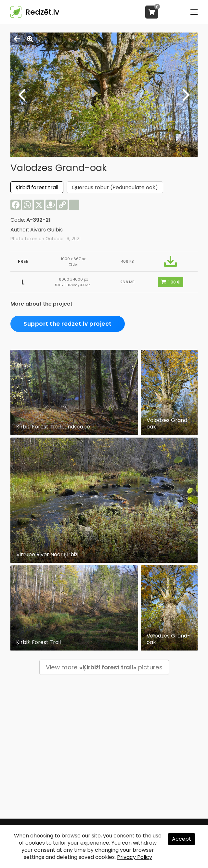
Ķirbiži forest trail (37, 187)
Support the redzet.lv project (68, 324)
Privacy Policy (135, 857)
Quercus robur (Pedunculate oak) (115, 187)
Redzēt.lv (42, 12)
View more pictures (104, 667)
